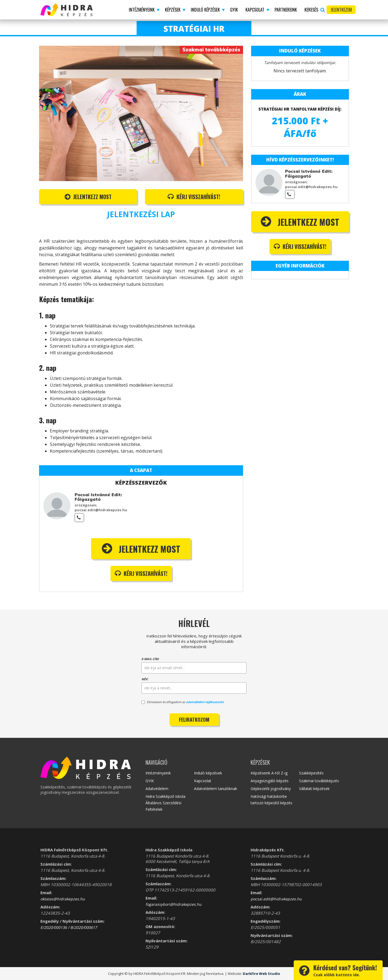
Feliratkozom (194, 720)
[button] (143, 10)
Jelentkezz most (88, 197)
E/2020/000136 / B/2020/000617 (69, 927)
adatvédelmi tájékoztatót (205, 702)
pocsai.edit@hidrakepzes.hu (276, 899)
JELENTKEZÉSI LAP (141, 214)
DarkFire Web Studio (261, 974)
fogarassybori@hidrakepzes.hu (174, 904)
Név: (145, 679)
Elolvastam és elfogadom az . (183, 702)
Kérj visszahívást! (194, 197)
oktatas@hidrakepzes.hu (63, 899)
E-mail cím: (150, 659)
